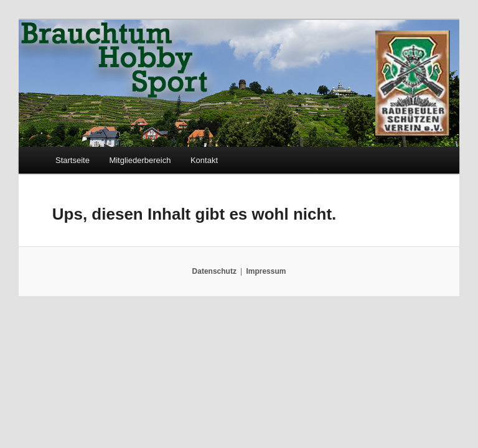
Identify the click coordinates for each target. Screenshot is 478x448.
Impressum (266, 271)
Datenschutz (214, 271)
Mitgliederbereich (140, 160)
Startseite (73, 160)
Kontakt (204, 160)
